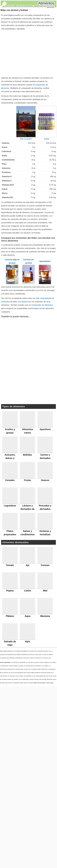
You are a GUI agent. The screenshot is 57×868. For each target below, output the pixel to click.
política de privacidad (39, 683)
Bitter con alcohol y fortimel (14, 10)
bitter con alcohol (26, 139)
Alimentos (46, 3)
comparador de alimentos (42, 305)
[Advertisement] (21, 53)
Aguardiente (45, 261)
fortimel (47, 139)
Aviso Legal (50, 683)
